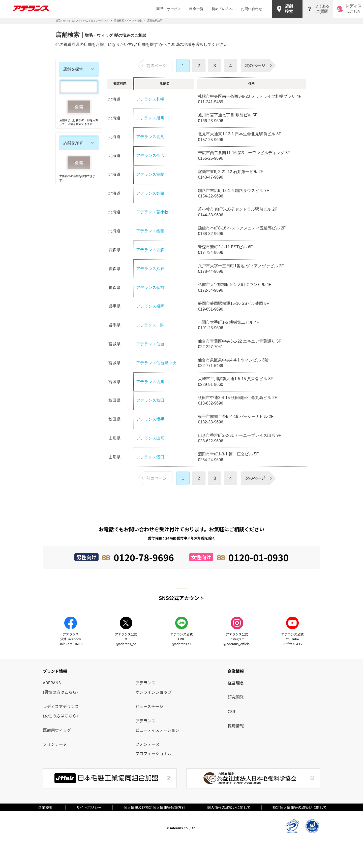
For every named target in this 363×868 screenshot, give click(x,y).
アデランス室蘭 (150, 174)
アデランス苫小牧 (152, 212)
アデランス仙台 (152, 344)
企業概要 (47, 807)
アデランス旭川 (150, 118)
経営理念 (236, 683)
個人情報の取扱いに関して (229, 807)
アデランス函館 (150, 231)
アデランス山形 (150, 438)
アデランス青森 (150, 250)
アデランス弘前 (150, 288)
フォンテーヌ (55, 744)
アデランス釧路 (150, 193)
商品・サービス (171, 9)
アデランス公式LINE (181, 639)
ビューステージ (149, 706)
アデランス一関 (150, 325)
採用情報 (236, 726)
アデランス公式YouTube (292, 639)
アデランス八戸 (150, 269)
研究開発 (236, 697)
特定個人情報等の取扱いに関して (300, 807)
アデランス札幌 (150, 99)
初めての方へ (224, 9)
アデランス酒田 (150, 457)
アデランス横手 (150, 419)
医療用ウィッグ (57, 730)
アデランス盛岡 (150, 306)
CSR (231, 711)
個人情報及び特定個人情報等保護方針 (154, 807)
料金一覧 (199, 9)
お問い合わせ (252, 9)
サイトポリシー (89, 807)
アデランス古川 (150, 382)
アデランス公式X (126, 639)
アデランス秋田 (150, 400)
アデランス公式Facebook (71, 639)
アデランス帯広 (150, 156)
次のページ (258, 66)
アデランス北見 (150, 137)
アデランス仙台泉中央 (156, 363)
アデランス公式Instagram (237, 639)
